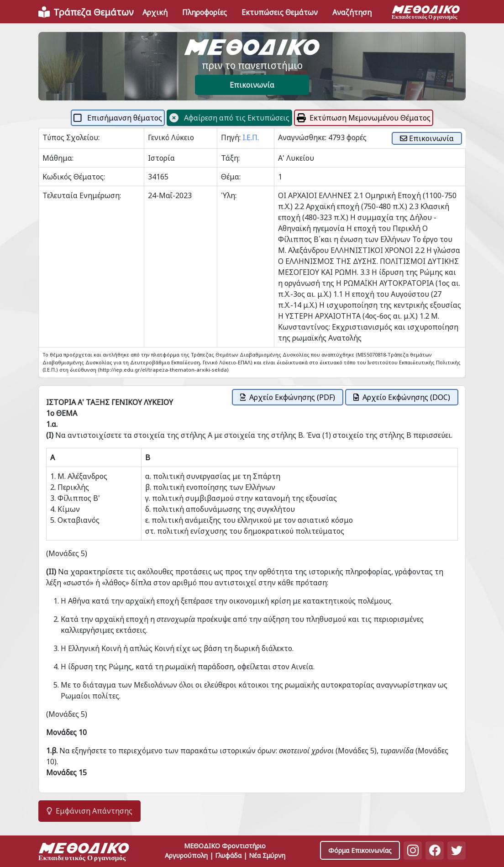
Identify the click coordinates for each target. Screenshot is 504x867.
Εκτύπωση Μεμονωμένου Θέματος (364, 118)
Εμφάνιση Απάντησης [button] (89, 811)
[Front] (86, 12)
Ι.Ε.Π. (251, 137)
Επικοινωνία (252, 85)
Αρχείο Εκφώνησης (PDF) (288, 397)
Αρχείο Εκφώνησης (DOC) (402, 397)
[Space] (84, 853)
